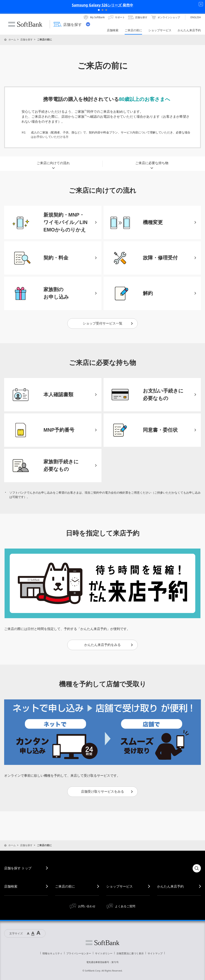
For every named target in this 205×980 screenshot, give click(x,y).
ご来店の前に (65, 886)
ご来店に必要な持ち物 (152, 164)
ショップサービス (119, 886)
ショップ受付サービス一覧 (108, 323)
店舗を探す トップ (18, 868)
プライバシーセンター (79, 953)
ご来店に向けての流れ (53, 164)
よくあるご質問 (125, 906)
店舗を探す (27, 39)
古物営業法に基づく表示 (130, 953)
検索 (197, 868)
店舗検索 (11, 886)
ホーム (12, 39)
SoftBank (25, 24)
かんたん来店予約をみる (109, 645)
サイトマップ (155, 953)
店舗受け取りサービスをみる (107, 792)
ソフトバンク (102, 943)
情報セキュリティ (52, 953)
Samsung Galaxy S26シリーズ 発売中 (102, 5)
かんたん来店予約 (170, 886)
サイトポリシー (104, 953)
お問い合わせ (87, 906)
